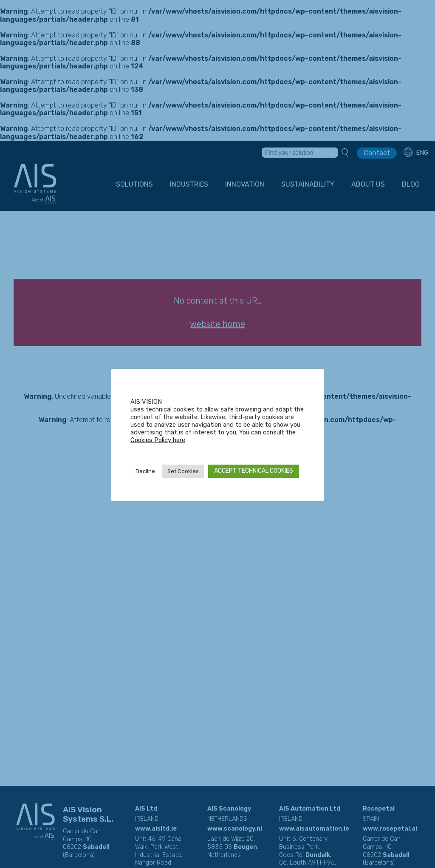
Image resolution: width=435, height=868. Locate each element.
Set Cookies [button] (183, 471)
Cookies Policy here (158, 440)
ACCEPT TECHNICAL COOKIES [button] (254, 471)
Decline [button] (145, 471)
